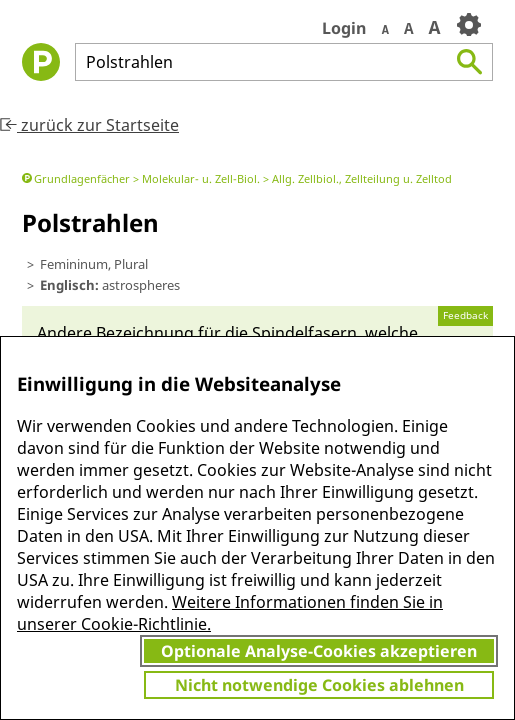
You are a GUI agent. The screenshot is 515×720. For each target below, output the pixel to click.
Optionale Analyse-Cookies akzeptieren (319, 651)
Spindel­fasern (304, 333)
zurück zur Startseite (89, 125)
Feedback (465, 315)
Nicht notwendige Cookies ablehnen (319, 685)
